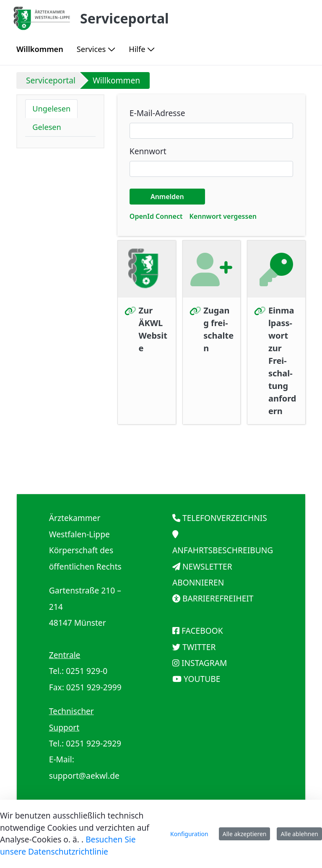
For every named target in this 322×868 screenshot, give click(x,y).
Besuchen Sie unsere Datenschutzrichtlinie (68, 845)
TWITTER (199, 647)
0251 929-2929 (93, 743)
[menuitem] (40, 49)
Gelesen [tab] (47, 127)
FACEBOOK (202, 631)
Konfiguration (189, 834)
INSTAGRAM (204, 663)
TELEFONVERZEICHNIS (225, 518)
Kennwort (148, 151)
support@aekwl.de (84, 776)
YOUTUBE (202, 679)
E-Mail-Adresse (157, 113)
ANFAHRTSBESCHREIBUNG (223, 550)
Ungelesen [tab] (51, 109)
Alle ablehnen (299, 834)
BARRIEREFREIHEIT (218, 598)
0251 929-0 (87, 671)
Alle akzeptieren (245, 834)
